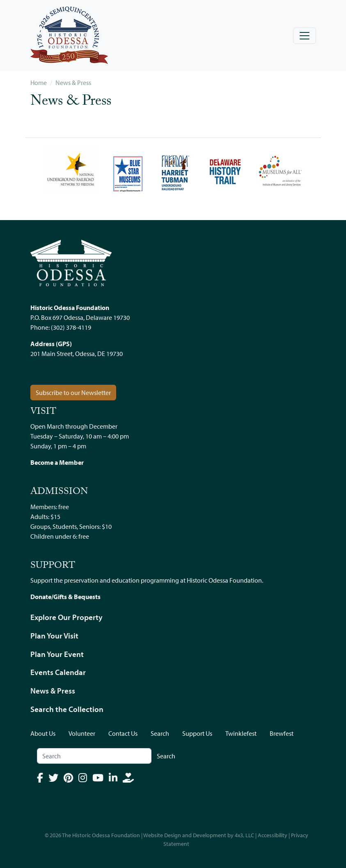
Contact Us (123, 733)
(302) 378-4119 (71, 327)
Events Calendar (58, 672)
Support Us (197, 733)
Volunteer (82, 733)
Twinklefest (241, 733)
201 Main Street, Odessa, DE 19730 (77, 354)
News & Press (73, 83)
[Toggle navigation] (305, 36)
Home (39, 83)
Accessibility (273, 835)
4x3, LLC (244, 835)
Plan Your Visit (54, 636)
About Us (43, 733)
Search (160, 733)
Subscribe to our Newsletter (73, 393)
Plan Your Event (57, 654)
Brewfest (282, 733)
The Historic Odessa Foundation (101, 835)
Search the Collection (67, 709)
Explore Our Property (66, 617)
